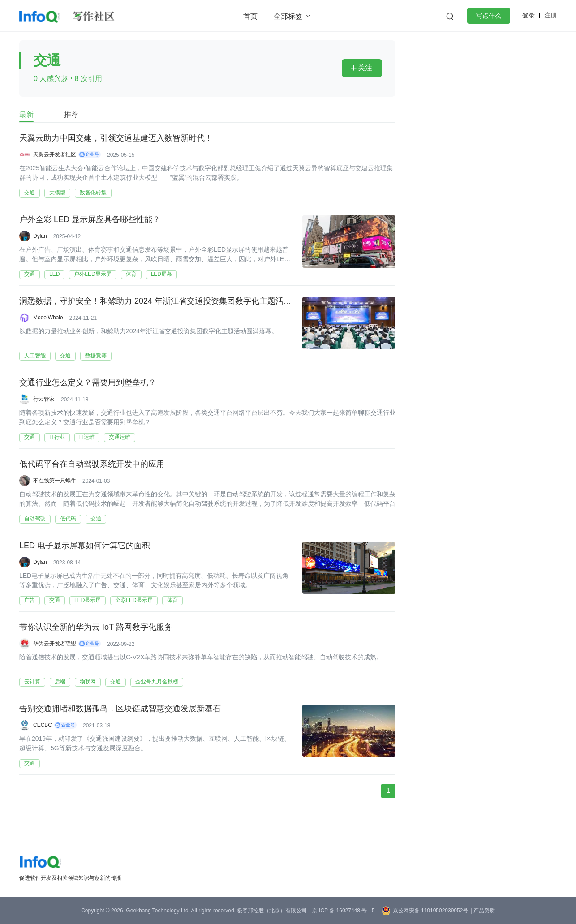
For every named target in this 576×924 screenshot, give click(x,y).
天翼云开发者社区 (55, 155)
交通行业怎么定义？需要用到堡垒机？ (88, 383)
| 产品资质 (482, 911)
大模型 (57, 193)
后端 (60, 682)
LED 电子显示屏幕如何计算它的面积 (85, 546)
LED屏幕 (161, 274)
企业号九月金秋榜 (157, 682)
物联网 (88, 682)
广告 (30, 600)
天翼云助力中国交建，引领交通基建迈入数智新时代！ (116, 138)
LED (54, 274)
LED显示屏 (88, 600)
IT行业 (57, 437)
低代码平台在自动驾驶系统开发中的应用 (92, 464)
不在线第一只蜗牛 (55, 481)
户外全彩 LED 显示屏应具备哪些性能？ (90, 220)
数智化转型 (93, 193)
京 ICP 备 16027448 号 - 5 (344, 911)
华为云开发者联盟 (55, 644)
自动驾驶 (35, 519)
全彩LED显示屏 (134, 600)
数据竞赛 (96, 356)
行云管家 (44, 399)
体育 (131, 274)
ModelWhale (48, 318)
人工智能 (35, 356)
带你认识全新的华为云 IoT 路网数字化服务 (96, 627)
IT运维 (87, 437)
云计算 (32, 682)
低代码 (68, 519)
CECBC (43, 725)
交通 (30, 193)
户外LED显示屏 (92, 274)
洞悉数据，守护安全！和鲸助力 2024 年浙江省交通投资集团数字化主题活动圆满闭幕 (172, 301)
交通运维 (120, 437)
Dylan (40, 236)
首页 (250, 16)
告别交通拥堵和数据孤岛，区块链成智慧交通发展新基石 (120, 709)
